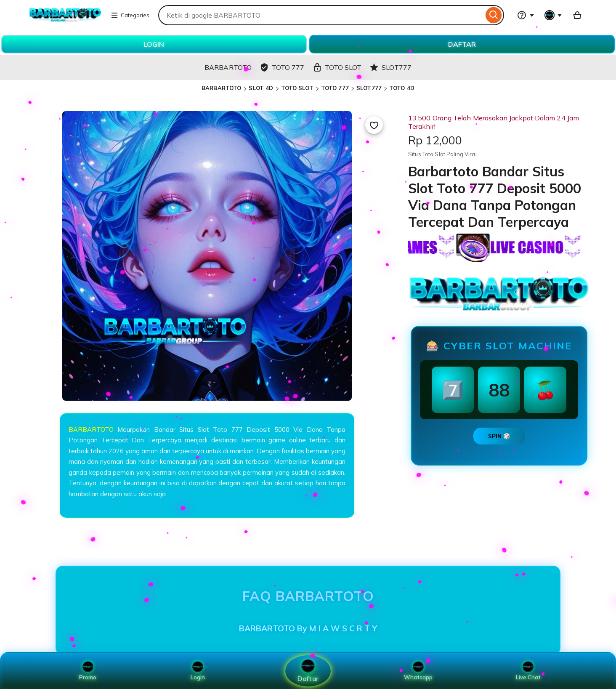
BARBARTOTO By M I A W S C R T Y (308, 628)
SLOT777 (369, 88)
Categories (130, 15)
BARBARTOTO (221, 88)
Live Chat (528, 671)
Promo (88, 671)
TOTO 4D (402, 88)
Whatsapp (418, 671)
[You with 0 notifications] (553, 15)
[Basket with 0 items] (577, 15)
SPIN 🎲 (499, 436)
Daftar (308, 671)
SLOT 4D (261, 88)
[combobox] (321, 15)
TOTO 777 (335, 88)
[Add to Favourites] (374, 125)
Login (198, 671)
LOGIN (154, 44)
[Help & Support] (526, 15)
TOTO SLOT (297, 88)
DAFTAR (462, 44)
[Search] (494, 15)
